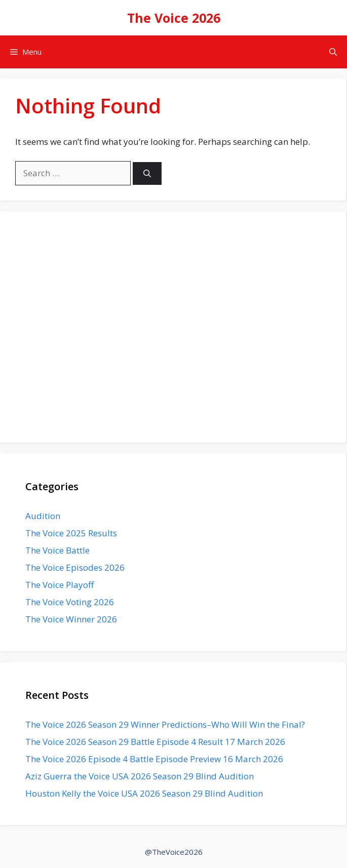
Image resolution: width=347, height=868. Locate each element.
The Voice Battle (57, 550)
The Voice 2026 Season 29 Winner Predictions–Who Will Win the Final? (165, 724)
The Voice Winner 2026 (71, 619)
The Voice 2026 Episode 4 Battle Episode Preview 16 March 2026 (154, 759)
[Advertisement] (173, 334)
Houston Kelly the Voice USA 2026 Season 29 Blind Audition (144, 793)
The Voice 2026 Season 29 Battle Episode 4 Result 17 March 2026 (155, 742)
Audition (43, 516)
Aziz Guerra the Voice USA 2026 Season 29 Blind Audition (140, 776)
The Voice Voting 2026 (70, 602)
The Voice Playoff (60, 585)
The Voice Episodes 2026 (75, 567)
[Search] (147, 173)
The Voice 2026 (174, 18)
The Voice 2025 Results (71, 533)
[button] (333, 52)
